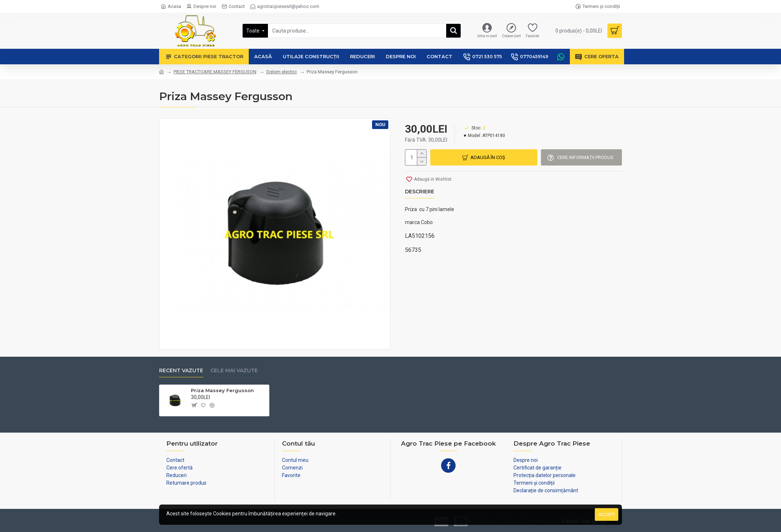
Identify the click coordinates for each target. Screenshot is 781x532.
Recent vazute (181, 371)
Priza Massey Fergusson (222, 390)
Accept (607, 514)
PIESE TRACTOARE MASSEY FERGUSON (215, 72)
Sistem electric (281, 72)
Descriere (420, 192)
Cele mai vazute (234, 371)
